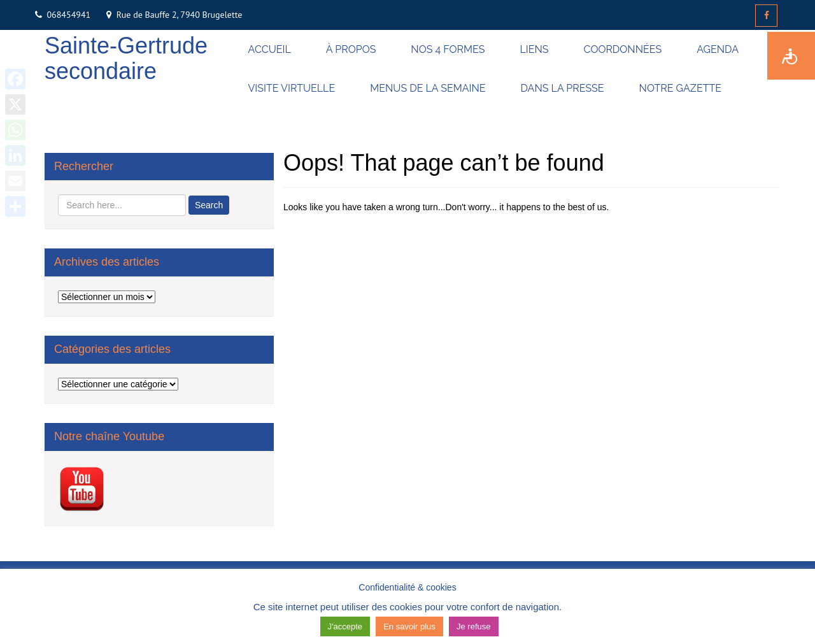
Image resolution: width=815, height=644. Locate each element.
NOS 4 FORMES (448, 49)
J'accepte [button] (345, 626)
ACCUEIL (270, 49)
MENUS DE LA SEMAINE (428, 88)
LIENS (534, 49)
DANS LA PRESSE (563, 88)
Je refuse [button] (473, 626)
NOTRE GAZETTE (680, 88)
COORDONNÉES (623, 49)
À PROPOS (351, 49)
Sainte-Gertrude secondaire (126, 58)
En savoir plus (409, 626)
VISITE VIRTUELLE (292, 88)
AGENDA (718, 49)
